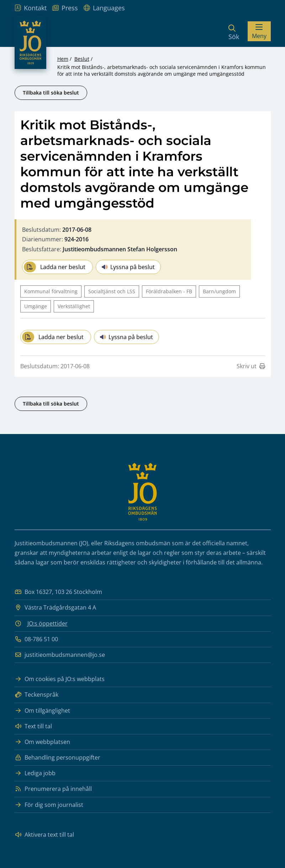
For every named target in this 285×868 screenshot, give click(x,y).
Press (65, 8)
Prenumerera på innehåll (53, 789)
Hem (63, 59)
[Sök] (234, 31)
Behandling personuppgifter (57, 758)
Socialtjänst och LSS (112, 291)
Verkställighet (74, 306)
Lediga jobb (35, 773)
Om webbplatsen (42, 742)
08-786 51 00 (36, 639)
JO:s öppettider (47, 623)
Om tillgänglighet (42, 711)
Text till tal (33, 726)
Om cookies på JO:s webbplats (60, 679)
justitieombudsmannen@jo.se (60, 655)
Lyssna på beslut (128, 267)
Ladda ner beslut (55, 267)
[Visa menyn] (259, 31)
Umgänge (36, 306)
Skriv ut (251, 366)
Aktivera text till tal (44, 835)
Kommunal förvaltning (51, 291)
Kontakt (31, 8)
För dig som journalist (49, 805)
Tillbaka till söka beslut (51, 93)
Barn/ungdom (219, 291)
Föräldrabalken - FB (169, 291)
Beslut (82, 59)
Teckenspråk (36, 695)
